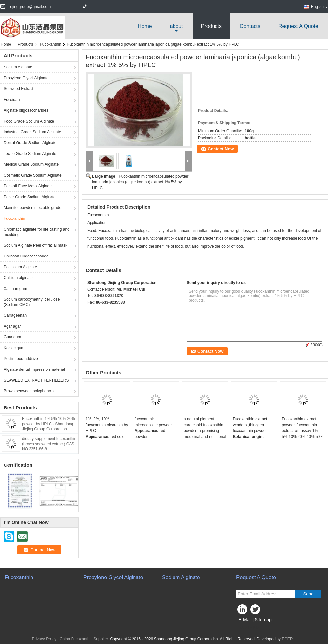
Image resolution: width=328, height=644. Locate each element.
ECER (287, 639)
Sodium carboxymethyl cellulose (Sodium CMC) (32, 302)
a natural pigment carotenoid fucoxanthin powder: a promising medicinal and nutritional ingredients (205, 431)
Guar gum (12, 337)
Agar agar (12, 326)
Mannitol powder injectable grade (32, 208)
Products (211, 26)
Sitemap (263, 620)
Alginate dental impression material (34, 369)
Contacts (250, 26)
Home (145, 26)
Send (308, 594)
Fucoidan (12, 100)
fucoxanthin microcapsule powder (153, 422)
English (319, 7)
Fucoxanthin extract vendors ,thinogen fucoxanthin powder (250, 425)
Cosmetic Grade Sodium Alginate (33, 175)
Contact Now (221, 149)
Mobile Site (248, 628)
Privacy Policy (44, 639)
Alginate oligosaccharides (26, 110)
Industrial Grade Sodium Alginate (32, 132)
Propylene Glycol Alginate (26, 78)
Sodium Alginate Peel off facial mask (35, 245)
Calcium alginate (18, 278)
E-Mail (245, 620)
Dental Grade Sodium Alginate (30, 143)
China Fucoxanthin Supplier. (85, 639)
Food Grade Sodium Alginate (29, 121)
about (176, 26)
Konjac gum (14, 348)
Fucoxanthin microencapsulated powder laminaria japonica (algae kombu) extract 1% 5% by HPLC (140, 182)
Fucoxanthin (50, 44)
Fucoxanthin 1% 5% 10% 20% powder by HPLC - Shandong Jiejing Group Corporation (48, 424)
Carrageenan (15, 315)
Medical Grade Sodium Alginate (31, 164)
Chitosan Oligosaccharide (26, 256)
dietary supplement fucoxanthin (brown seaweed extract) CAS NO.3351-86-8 (49, 444)
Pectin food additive (21, 359)
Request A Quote (298, 26)
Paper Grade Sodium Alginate (30, 197)
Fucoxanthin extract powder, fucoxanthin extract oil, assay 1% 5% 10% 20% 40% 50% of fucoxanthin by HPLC (303, 431)
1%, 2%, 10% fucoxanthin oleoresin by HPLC (107, 425)
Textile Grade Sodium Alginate (30, 154)
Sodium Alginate (18, 67)
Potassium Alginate (20, 267)
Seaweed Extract (19, 89)
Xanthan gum (15, 289)
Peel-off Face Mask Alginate (28, 186)
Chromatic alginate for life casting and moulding (37, 232)
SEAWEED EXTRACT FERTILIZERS (36, 380)
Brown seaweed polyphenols (29, 391)
